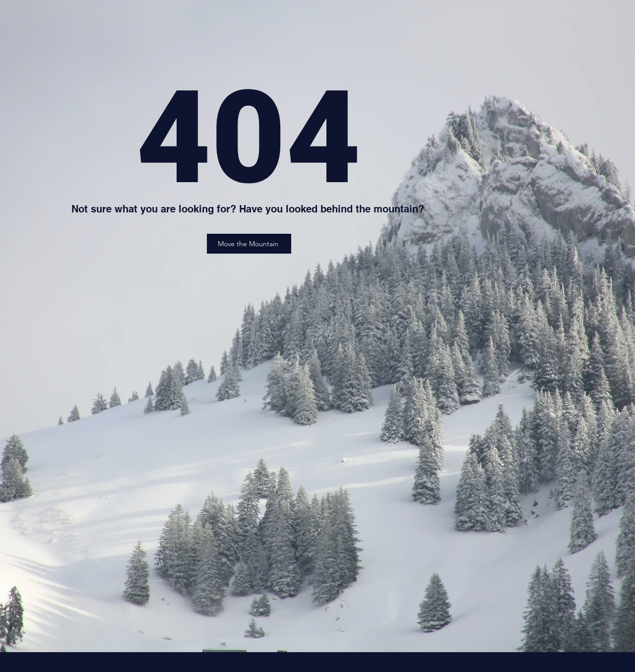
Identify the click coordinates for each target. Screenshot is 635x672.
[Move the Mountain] (249, 244)
